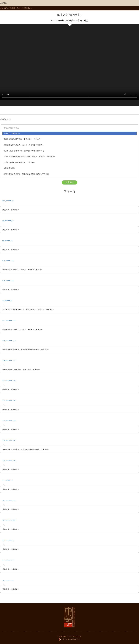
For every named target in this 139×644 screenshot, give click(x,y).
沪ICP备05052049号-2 (72, 639)
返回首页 (3, 3)
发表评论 (69, 182)
